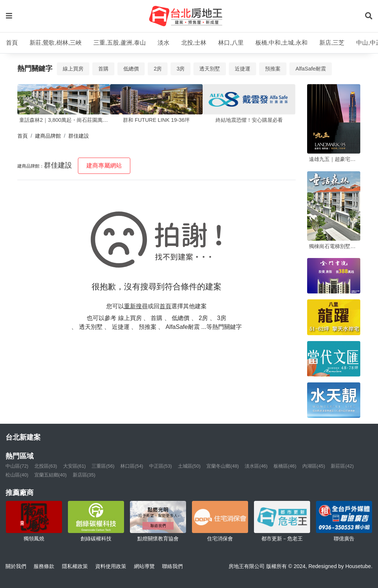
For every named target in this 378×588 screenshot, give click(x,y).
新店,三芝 (332, 43)
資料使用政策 (111, 566)
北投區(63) (46, 466)
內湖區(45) (314, 466)
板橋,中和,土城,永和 (281, 43)
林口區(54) (132, 466)
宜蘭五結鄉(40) (51, 475)
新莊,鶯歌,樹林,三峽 (56, 43)
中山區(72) (17, 466)
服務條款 (44, 566)
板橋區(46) (285, 466)
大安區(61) (75, 466)
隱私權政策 (75, 566)
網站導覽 (144, 566)
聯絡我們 (172, 566)
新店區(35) (84, 475)
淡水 (164, 43)
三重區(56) (103, 466)
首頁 (12, 43)
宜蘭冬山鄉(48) (223, 466)
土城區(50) (189, 466)
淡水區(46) (256, 466)
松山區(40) (17, 475)
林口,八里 (231, 43)
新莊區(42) (342, 466)
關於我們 (16, 566)
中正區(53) (161, 466)
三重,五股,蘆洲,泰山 (119, 43)
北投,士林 (194, 43)
